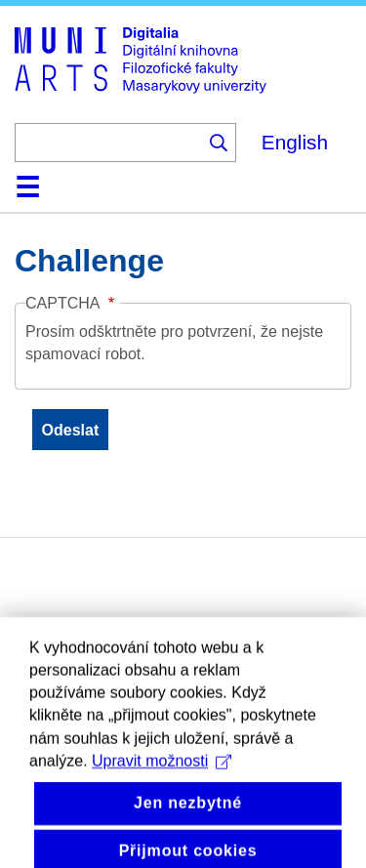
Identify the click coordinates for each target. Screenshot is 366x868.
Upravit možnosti (162, 777)
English (295, 142)
